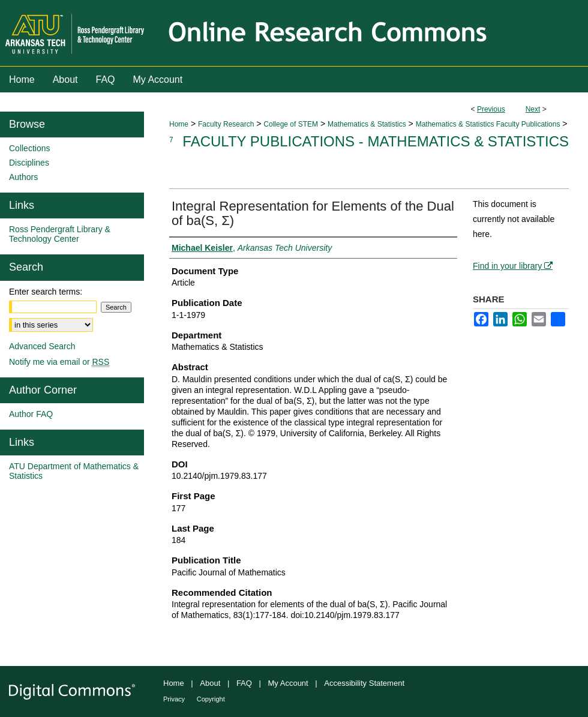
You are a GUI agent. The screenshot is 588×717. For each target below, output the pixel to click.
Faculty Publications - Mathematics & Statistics (376, 141)
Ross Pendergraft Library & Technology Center (60, 234)
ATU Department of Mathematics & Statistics (74, 471)
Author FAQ (31, 414)
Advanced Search (42, 346)
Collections (29, 148)
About (210, 683)
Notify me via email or (59, 362)
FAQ (244, 683)
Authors (23, 177)
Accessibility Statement (364, 683)
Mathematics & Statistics (367, 124)
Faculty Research (226, 124)
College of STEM (291, 124)
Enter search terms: (46, 292)
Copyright (211, 699)
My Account (288, 683)
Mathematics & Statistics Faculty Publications (488, 124)
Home (179, 124)
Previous (491, 109)
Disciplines (29, 163)
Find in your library (513, 266)
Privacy (174, 699)
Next (533, 109)
